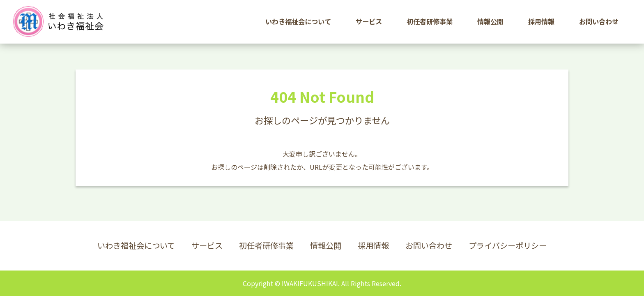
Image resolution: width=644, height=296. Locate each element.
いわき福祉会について (136, 245)
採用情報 (373, 245)
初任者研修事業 (266, 245)
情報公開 (326, 245)
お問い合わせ (429, 245)
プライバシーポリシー (508, 245)
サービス (207, 245)
